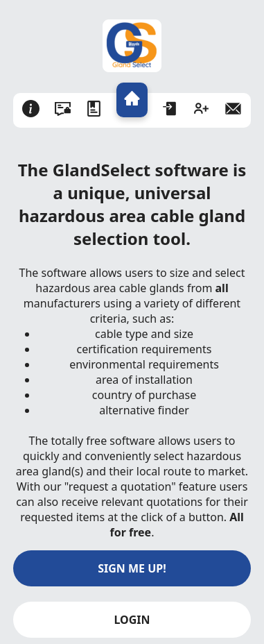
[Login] (170, 110)
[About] (31, 110)
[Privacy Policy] (63, 110)
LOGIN (132, 620)
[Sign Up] (201, 110)
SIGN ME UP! (132, 568)
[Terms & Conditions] (94, 110)
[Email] (233, 110)
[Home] (132, 100)
